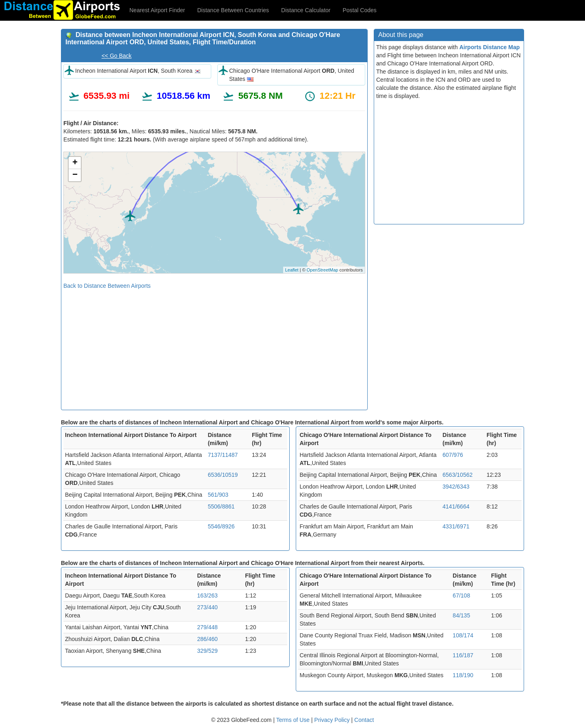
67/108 (461, 595)
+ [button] (75, 163)
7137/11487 (223, 455)
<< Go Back (117, 56)
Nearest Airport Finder (157, 10)
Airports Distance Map (490, 47)
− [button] (75, 175)
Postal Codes (360, 10)
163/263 (207, 595)
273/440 (207, 607)
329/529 (207, 651)
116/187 (463, 655)
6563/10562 (457, 475)
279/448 (207, 627)
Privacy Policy (333, 720)
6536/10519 (223, 475)
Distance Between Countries (233, 10)
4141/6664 (456, 506)
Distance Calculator (306, 10)
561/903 (218, 495)
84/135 (461, 615)
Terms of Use (294, 720)
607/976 (453, 455)
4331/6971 (456, 526)
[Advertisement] (214, 347)
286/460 (207, 639)
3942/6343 (456, 487)
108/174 (463, 635)
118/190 (463, 675)
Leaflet (292, 270)
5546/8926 (221, 526)
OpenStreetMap (323, 270)
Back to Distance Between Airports (107, 286)
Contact (364, 720)
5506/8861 (221, 506)
